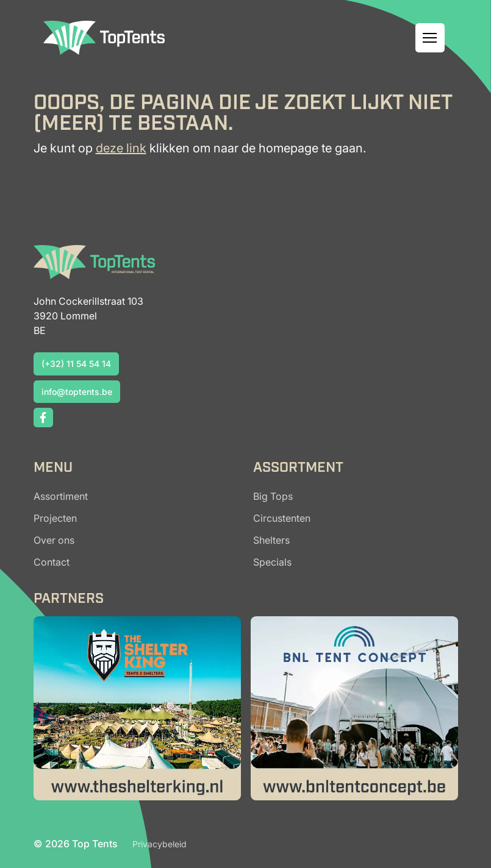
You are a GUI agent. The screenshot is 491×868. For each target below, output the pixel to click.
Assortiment (61, 496)
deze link (121, 148)
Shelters (271, 540)
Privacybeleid (159, 844)
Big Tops (273, 496)
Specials (272, 562)
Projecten (55, 518)
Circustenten (282, 518)
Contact (52, 562)
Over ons (54, 540)
